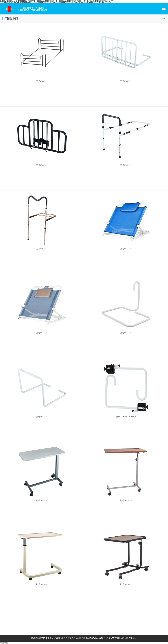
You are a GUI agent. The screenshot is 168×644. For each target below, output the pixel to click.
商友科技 (133, 638)
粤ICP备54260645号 (95, 638)
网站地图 (4, 643)
